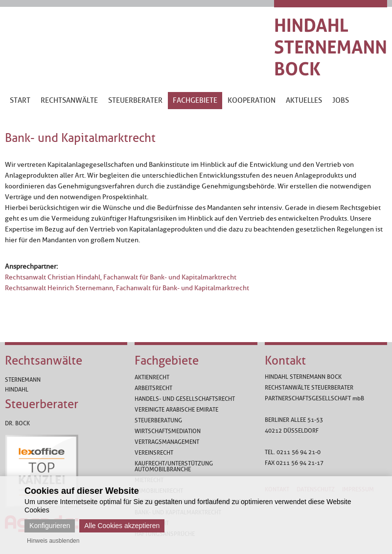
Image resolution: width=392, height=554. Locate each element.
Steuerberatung (158, 420)
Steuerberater (42, 404)
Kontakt (285, 361)
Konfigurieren (50, 526)
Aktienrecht (152, 377)
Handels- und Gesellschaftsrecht (185, 399)
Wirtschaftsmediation (168, 431)
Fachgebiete (167, 361)
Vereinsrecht (154, 453)
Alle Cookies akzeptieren (122, 526)
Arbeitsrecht (153, 388)
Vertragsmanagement (167, 442)
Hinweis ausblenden (53, 541)
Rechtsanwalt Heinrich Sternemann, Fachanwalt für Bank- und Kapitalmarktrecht (127, 288)
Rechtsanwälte (44, 361)
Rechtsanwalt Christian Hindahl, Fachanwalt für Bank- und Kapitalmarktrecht (121, 277)
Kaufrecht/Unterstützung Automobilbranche (174, 466)
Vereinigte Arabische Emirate (176, 410)
